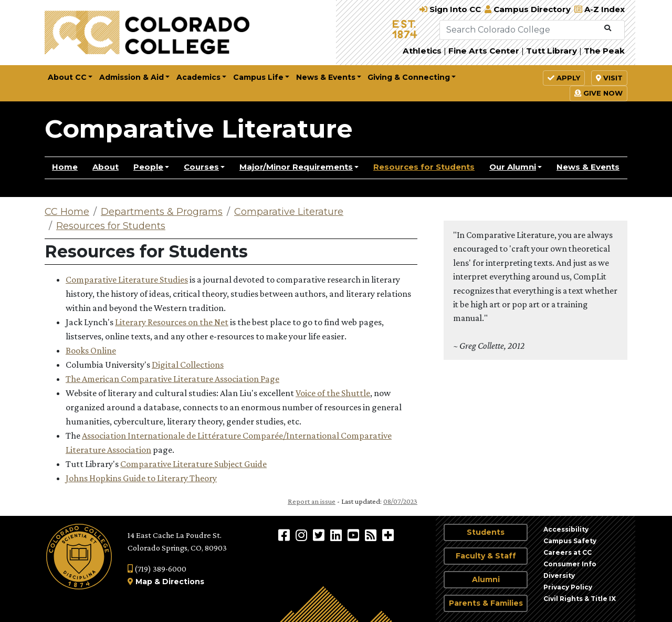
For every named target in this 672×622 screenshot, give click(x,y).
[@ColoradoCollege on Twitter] (320, 535)
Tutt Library (552, 51)
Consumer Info (570, 564)
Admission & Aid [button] (132, 77)
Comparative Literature (199, 129)
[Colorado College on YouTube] (355, 535)
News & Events (588, 167)
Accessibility (566, 529)
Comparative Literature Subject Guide (193, 464)
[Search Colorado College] (520, 30)
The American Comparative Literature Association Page (172, 379)
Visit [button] (609, 78)
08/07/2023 (400, 501)
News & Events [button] (326, 77)
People (148, 167)
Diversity (559, 576)
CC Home (67, 212)
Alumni (486, 579)
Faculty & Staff (486, 556)
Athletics (422, 51)
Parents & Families (486, 603)
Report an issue (312, 501)
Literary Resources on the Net (172, 322)
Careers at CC (568, 552)
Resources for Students (424, 167)
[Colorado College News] (372, 535)
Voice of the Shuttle (333, 393)
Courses (201, 167)
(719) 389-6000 (157, 569)
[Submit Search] (608, 28)
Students (486, 532)
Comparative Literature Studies (127, 279)
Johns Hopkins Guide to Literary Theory (141, 478)
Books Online (91, 350)
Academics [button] (198, 77)
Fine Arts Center (484, 51)
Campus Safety (570, 541)
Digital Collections (188, 365)
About (106, 167)
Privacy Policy (568, 587)
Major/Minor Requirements (296, 167)
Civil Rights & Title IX (580, 599)
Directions (183, 582)
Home (65, 167)
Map (144, 582)
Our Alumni (513, 167)
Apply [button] (564, 78)
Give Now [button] (598, 93)
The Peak (604, 51)
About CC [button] (67, 77)
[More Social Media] (388, 535)
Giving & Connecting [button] (409, 77)
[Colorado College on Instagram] (303, 535)
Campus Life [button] (258, 77)
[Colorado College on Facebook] (285, 535)
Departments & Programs (162, 212)
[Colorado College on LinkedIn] (337, 535)
